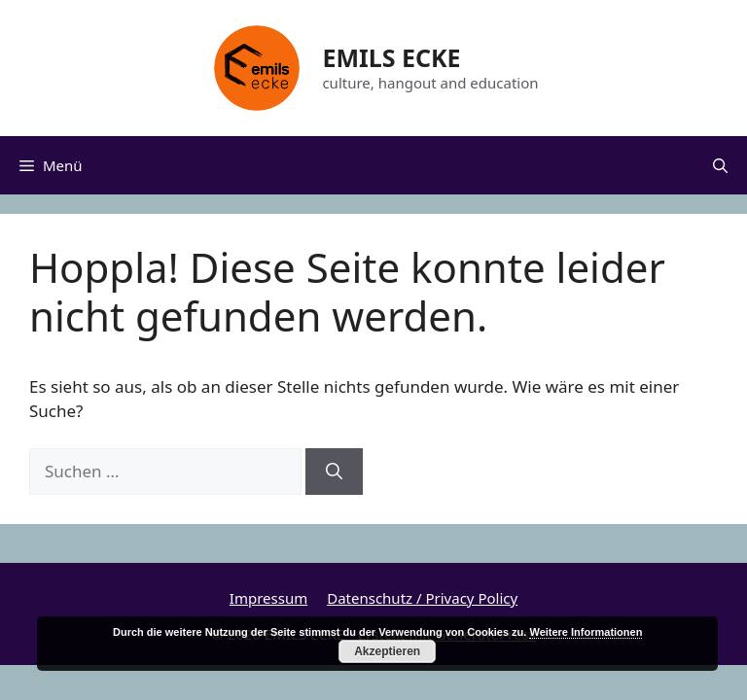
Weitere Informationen (586, 632)
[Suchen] (334, 472)
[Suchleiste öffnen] (720, 165)
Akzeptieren (387, 651)
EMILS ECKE (391, 57)
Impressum (268, 598)
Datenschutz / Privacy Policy (422, 598)
